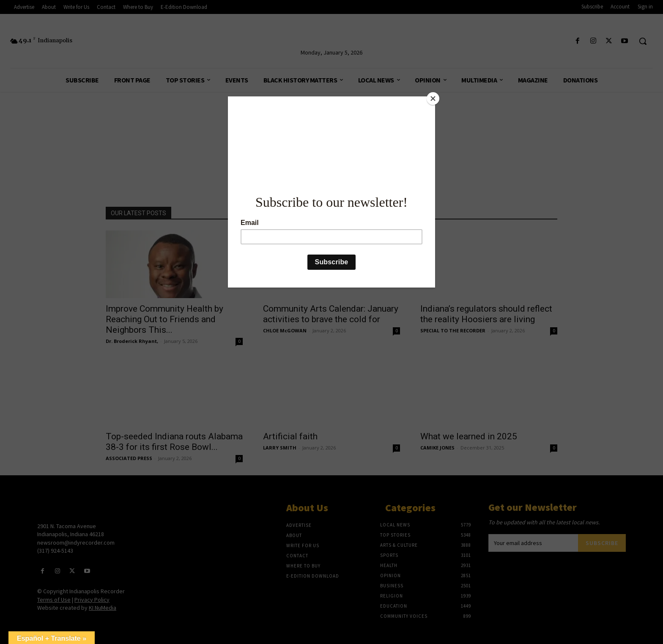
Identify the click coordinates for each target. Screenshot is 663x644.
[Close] (433, 99)
